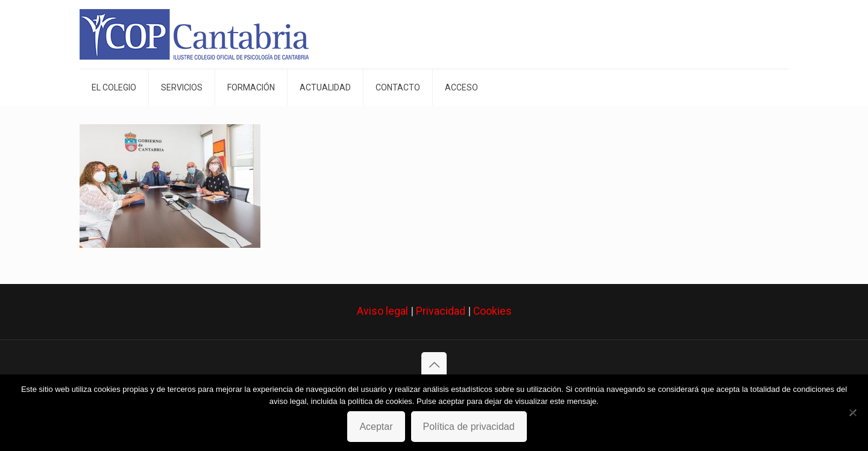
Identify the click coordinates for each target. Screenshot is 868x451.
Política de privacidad (469, 427)
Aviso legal (382, 311)
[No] (853, 412)
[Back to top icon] (434, 365)
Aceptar (376, 427)
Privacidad (441, 311)
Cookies (492, 311)
